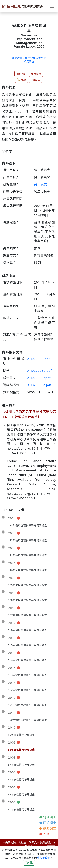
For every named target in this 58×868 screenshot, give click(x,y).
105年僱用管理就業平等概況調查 (27, 645)
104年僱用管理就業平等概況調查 (27, 660)
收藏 (22, 80)
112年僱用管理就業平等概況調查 (27, 540)
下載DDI (35, 80)
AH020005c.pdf (39, 385)
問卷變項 (36, 74)
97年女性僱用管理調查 (21, 765)
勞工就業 (41, 184)
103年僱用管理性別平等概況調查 (27, 675)
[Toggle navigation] (52, 6)
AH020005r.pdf (39, 378)
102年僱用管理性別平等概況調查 (27, 690)
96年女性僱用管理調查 (21, 780)
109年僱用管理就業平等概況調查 (27, 585)
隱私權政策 (43, 858)
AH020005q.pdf (40, 371)
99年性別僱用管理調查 (21, 735)
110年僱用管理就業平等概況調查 (27, 570)
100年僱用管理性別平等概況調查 (27, 720)
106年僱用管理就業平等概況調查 (27, 630)
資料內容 (21, 74)
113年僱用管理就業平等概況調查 (27, 525)
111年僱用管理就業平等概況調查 (27, 555)
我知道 (29, 863)
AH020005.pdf (39, 359)
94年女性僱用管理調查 (21, 809)
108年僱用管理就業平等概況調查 (27, 600)
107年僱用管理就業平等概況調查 (27, 615)
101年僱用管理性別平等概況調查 (27, 705)
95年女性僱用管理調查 (21, 795)
